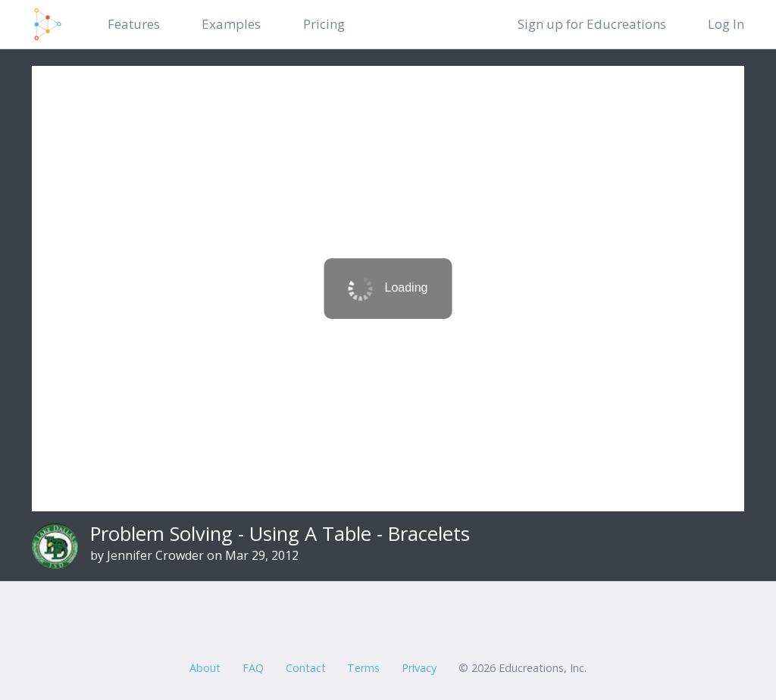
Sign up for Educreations (592, 24)
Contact (306, 668)
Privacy (419, 668)
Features (134, 24)
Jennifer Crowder (155, 555)
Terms (363, 668)
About (205, 668)
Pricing (324, 24)
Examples (231, 24)
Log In (726, 24)
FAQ (253, 668)
